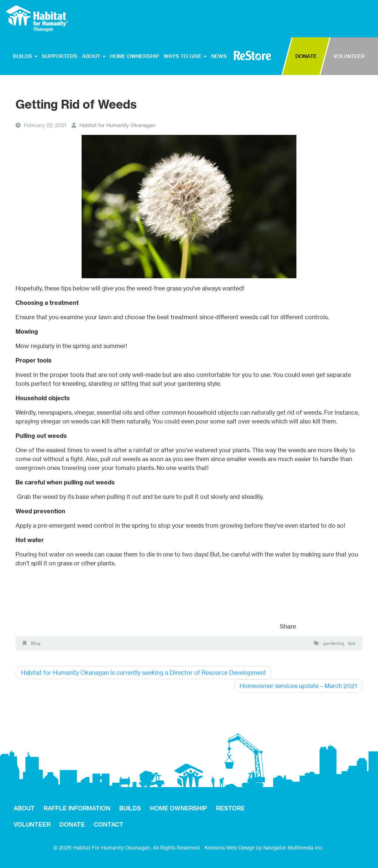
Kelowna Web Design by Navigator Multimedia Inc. (264, 847)
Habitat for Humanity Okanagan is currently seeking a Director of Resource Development (144, 673)
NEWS (219, 56)
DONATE (306, 56)
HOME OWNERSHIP (135, 56)
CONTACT (109, 824)
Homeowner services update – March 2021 (298, 686)
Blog (36, 643)
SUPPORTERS (60, 56)
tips (351, 643)
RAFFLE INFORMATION (77, 808)
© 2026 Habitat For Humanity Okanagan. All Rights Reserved (126, 847)
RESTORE (252, 55)
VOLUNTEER (349, 56)
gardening (334, 643)
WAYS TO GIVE (185, 56)
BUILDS (25, 56)
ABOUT (94, 56)
